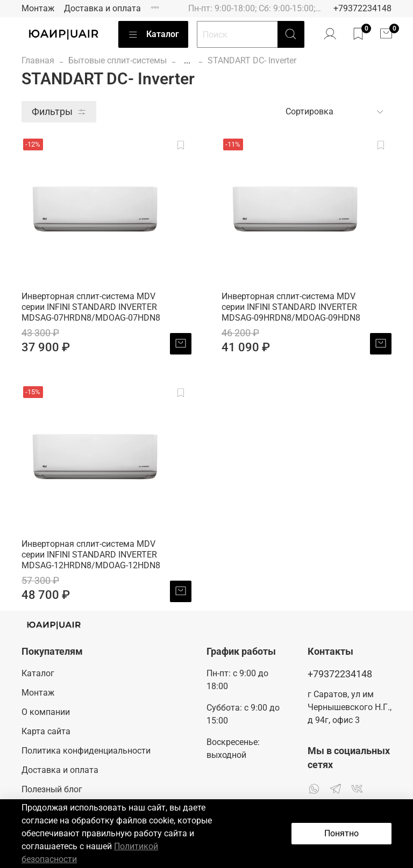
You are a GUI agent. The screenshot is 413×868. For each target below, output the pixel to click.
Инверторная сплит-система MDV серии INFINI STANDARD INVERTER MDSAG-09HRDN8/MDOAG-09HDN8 (291, 307)
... (187, 61)
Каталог (153, 34)
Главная (38, 60)
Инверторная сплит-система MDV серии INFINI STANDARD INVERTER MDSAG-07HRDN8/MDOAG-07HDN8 (91, 307)
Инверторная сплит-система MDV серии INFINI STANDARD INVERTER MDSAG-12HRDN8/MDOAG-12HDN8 (91, 555)
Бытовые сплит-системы (118, 60)
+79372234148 (362, 8)
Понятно (341, 833)
